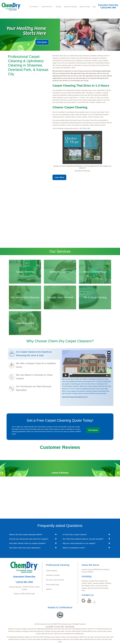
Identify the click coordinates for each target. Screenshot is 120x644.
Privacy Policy (60, 627)
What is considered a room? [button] (74, 548)
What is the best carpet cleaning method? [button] (26, 535)
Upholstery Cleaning (53, 575)
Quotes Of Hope (85, 7)
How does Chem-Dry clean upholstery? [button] (25, 548)
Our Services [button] (34, 7)
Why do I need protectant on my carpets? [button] (79, 543)
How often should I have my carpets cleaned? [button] (27, 543)
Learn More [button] (59, 177)
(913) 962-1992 (108, 8)
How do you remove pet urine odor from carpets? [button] (29, 539)
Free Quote (42, 42)
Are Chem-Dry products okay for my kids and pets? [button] (83, 539)
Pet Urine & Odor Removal (55, 580)
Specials (59, 7)
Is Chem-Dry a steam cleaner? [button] (75, 535)
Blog (94, 7)
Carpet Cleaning (51, 571)
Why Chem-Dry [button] (47, 7)
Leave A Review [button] (60, 473)
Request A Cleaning (70, 7)
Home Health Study (53, 585)
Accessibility (50, 627)
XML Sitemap (70, 627)
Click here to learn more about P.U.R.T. (75, 397)
